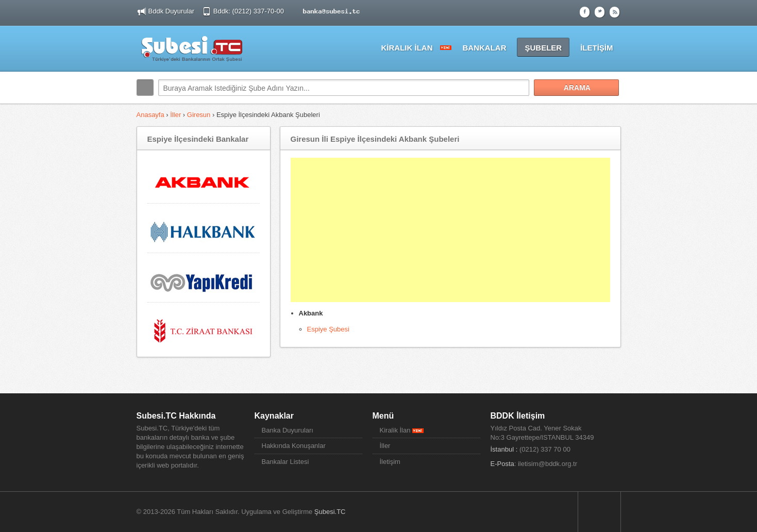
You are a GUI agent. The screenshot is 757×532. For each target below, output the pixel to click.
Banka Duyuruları (288, 430)
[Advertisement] (450, 230)
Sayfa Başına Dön (599, 512)
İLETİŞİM (596, 48)
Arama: (145, 88)
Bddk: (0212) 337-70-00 (250, 11)
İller (175, 115)
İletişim (390, 462)
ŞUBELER (543, 48)
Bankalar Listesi (285, 462)
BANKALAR (484, 48)
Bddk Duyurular (172, 11)
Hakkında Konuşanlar (294, 446)
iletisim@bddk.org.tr (548, 464)
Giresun (199, 115)
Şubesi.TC (330, 512)
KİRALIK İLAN (407, 48)
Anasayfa (152, 115)
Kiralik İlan (402, 430)
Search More (609, 110)
